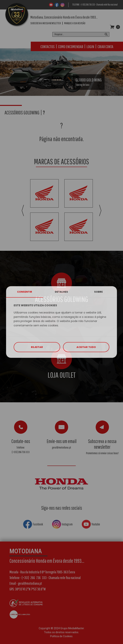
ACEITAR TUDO (86, 347)
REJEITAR (37, 347)
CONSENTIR (25, 292)
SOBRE (98, 292)
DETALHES (61, 292)
